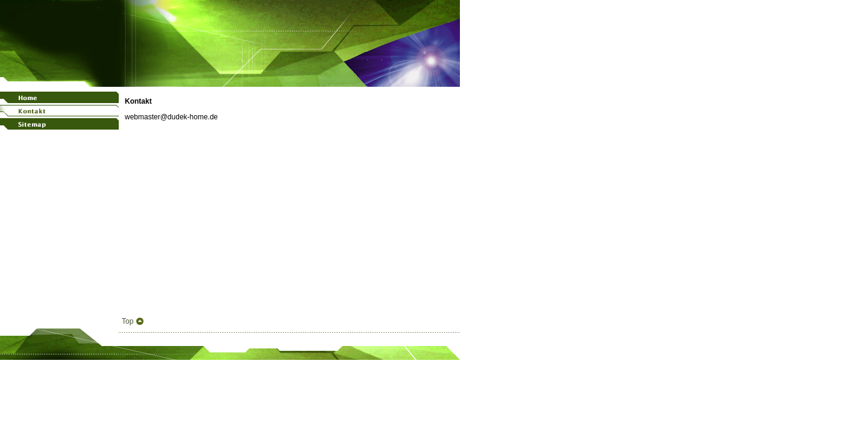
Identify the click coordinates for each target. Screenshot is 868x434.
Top (127, 321)
